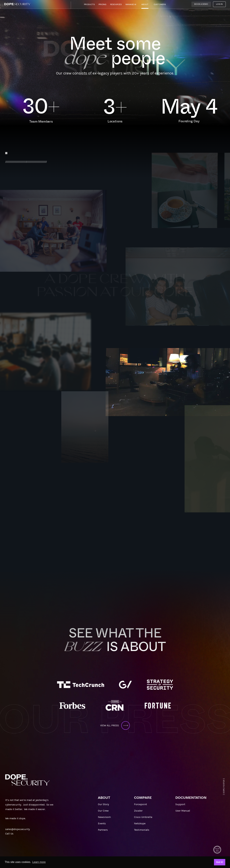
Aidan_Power (192, 240)
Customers (160, 4)
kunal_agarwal (53, 298)
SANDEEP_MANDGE (49, 496)
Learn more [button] (39, 862)
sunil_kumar (178, 349)
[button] (89, 5)
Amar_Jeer (21, 369)
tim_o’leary (124, 277)
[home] (17, 4)
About (145, 4)
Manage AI (131, 4)
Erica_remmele (96, 372)
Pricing (102, 4)
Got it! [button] (220, 862)
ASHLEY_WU (156, 484)
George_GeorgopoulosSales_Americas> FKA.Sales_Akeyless (109, 549)
